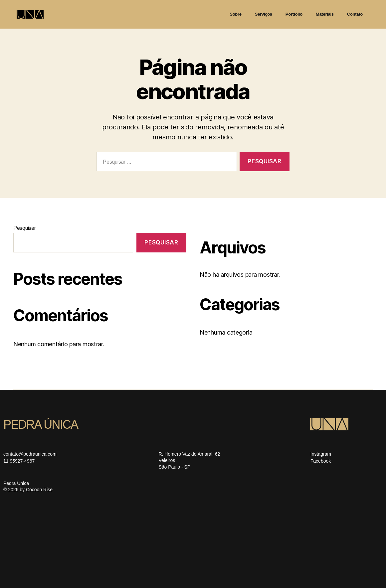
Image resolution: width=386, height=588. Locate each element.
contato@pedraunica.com (30, 454)
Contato (355, 14)
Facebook (321, 461)
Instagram (321, 454)
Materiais (325, 14)
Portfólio (294, 14)
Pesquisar (25, 228)
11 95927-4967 (19, 461)
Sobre (236, 14)
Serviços (264, 14)
